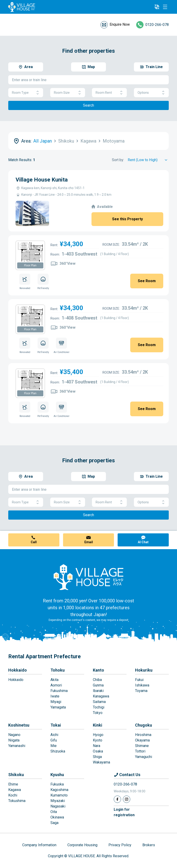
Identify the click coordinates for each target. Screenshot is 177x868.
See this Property (127, 219)
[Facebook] (117, 799)
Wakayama (101, 762)
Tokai (56, 725)
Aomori (56, 685)
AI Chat (143, 542)
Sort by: (118, 160)
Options (151, 93)
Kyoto (98, 740)
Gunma (98, 685)
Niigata (14, 740)
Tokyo (98, 713)
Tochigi (99, 707)
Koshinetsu (19, 725)
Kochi (13, 795)
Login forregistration (124, 812)
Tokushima (17, 801)
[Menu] (165, 7)
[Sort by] (148, 160)
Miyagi (56, 702)
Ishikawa (142, 685)
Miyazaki (58, 801)
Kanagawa (101, 696)
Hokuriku (144, 670)
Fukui (139, 680)
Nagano (14, 735)
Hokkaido (18, 670)
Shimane (142, 746)
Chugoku (144, 725)
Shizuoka (58, 751)
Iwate (55, 696)
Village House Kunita (42, 180)
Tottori (140, 751)
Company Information (39, 845)
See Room (147, 281)
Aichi (54, 735)
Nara (97, 746)
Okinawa (57, 817)
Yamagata (58, 707)
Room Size (68, 93)
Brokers (149, 845)
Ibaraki (98, 691)
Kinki (98, 725)
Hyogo (98, 735)
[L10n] (157, 7)
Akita (54, 680)
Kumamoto (59, 795)
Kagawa (15, 790)
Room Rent (109, 93)
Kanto (98, 670)
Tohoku (58, 670)
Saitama (99, 702)
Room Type (26, 93)
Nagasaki (58, 806)
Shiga (97, 757)
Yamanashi (17, 746)
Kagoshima (59, 790)
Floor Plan (30, 265)
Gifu (54, 740)
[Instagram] (127, 799)
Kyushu (57, 775)
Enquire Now (120, 24)
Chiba (97, 680)
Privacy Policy (120, 845)
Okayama (142, 740)
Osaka (98, 751)
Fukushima (59, 691)
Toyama (141, 691)
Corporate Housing (82, 845)
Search (88, 105)
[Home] (88, 577)
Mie (54, 746)
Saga (54, 823)
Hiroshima (143, 735)
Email (89, 542)
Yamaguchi (144, 757)
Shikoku (16, 775)
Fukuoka (57, 784)
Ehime (13, 784)
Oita (54, 812)
